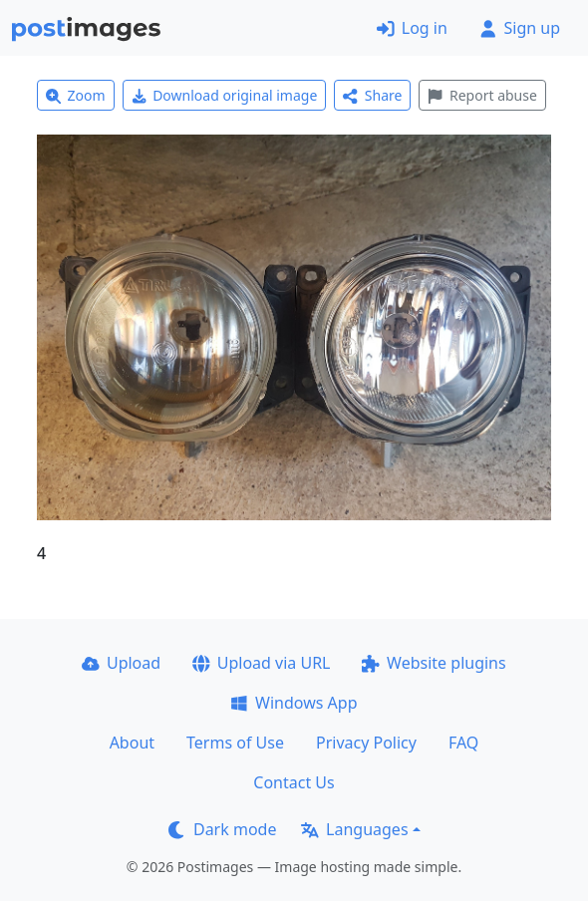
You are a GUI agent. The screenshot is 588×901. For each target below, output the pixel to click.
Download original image (225, 95)
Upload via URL (261, 663)
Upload (121, 663)
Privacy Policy (366, 743)
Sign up (520, 28)
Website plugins (434, 663)
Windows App (294, 703)
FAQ (463, 743)
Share (372, 95)
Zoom (76, 95)
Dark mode (222, 829)
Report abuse (482, 95)
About (132, 743)
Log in (412, 28)
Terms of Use (235, 743)
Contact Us (294, 782)
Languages (354, 829)
